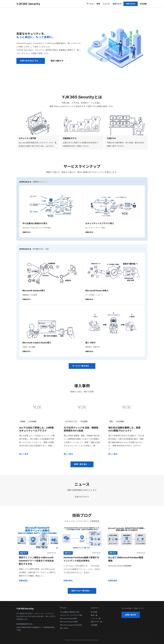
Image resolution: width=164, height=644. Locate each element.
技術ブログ (117, 4)
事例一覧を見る (81, 464)
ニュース (106, 4)
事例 (98, 4)
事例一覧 (94, 615)
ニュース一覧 (96, 618)
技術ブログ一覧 (96, 622)
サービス (90, 4)
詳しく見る (24, 454)
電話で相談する (57, 61)
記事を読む (24, 581)
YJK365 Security (28, 4)
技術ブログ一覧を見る (81, 591)
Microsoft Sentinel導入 (69, 618)
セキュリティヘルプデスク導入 (71, 615)
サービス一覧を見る (81, 366)
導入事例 (94, 612)
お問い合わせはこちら (29, 61)
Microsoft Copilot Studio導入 (71, 625)
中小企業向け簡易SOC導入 (70, 612)
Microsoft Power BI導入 (69, 622)
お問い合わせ (131, 4)
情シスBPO (64, 628)
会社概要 (143, 4)
